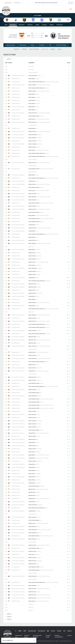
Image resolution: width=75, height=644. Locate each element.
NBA (48, 631)
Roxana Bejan (32, 79)
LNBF (25, 631)
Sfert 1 (9, 59)
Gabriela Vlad (32, 253)
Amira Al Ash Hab (33, 76)
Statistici (30, 25)
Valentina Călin (32, 91)
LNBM (20, 631)
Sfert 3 (9, 617)
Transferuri (60, 25)
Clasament (22, 25)
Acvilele (59, 631)
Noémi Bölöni (32, 107)
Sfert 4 (9, 619)
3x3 (64, 631)
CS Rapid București (13, 36)
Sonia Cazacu (32, 119)
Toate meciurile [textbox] (8, 3)
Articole (60, 49)
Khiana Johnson (33, 85)
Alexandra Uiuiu (32, 131)
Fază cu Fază (44, 49)
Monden (69, 631)
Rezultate (13, 25)
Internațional (41, 631)
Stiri (6, 25)
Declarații (53, 49)
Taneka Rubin (32, 181)
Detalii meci (16, 49)
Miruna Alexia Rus (33, 268)
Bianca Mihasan (32, 138)
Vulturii (53, 631)
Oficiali (52, 25)
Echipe (37, 25)
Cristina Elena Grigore (34, 430)
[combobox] (8, 3)
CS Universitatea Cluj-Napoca (64, 36)
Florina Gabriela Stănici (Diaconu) (37, 82)
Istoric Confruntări (34, 49)
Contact (69, 635)
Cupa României (32, 631)
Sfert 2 (9, 614)
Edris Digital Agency (41, 641)
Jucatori (44, 25)
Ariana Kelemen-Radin (34, 116)
